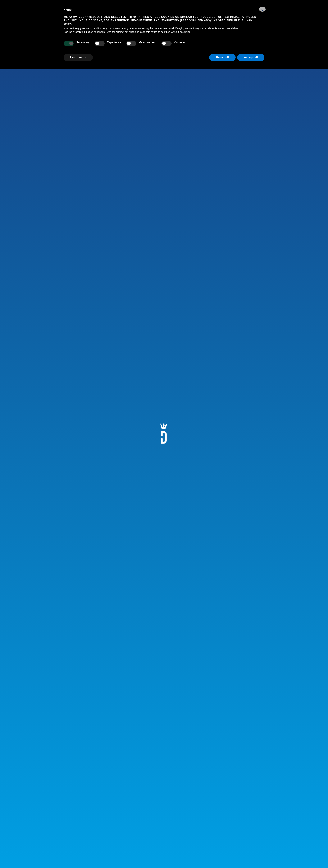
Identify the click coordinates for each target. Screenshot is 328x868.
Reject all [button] (222, 57)
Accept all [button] (251, 57)
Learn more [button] (78, 57)
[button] (262, 9)
